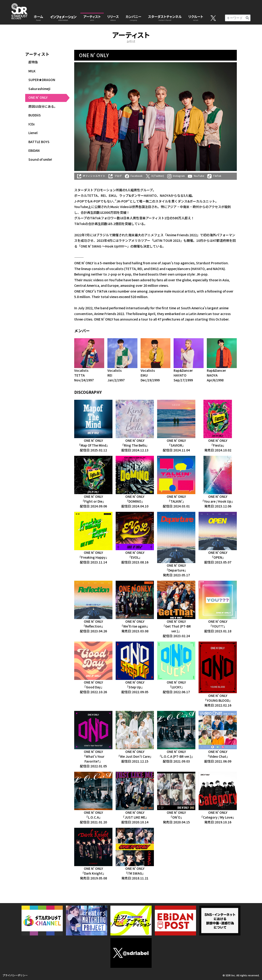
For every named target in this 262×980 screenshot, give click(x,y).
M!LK (32, 71)
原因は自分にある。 (43, 106)
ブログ (115, 176)
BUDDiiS (35, 115)
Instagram (176, 176)
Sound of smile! (40, 159)
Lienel (33, 133)
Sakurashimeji (39, 89)
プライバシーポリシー (15, 975)
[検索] (247, 18)
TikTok (214, 176)
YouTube (196, 176)
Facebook (134, 176)
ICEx (31, 124)
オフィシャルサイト (91, 176)
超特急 (33, 62)
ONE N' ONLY (38, 97)
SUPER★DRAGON (42, 80)
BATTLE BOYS (39, 142)
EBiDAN (34, 150)
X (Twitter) (155, 176)
